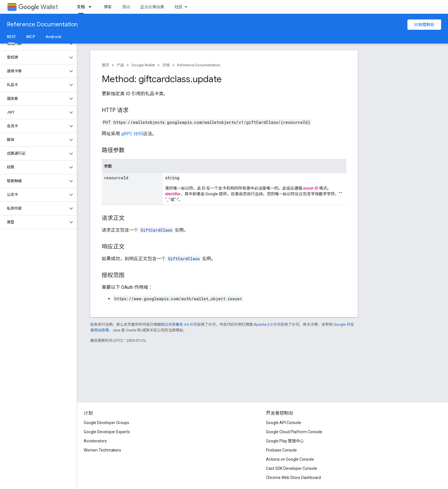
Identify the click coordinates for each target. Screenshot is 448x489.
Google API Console (284, 423)
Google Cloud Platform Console (294, 432)
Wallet (38, 7)
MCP (31, 37)
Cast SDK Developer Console (292, 468)
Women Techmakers (102, 450)
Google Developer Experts (107, 432)
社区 (179, 7)
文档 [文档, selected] (81, 7)
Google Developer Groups (106, 423)
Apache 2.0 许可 (267, 324)
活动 (126, 7)
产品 (120, 65)
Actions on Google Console (290, 459)
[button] (34, 44)
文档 (166, 65)
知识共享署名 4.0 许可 (179, 324)
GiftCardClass (156, 230)
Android (53, 37)
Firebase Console (281, 450)
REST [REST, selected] (11, 37)
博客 (108, 7)
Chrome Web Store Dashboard (293, 478)
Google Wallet (143, 65)
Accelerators (95, 441)
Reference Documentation (42, 24)
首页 (105, 65)
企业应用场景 (152, 7)
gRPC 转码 (132, 134)
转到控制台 (424, 25)
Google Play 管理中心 (285, 441)
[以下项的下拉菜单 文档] (92, 7)
